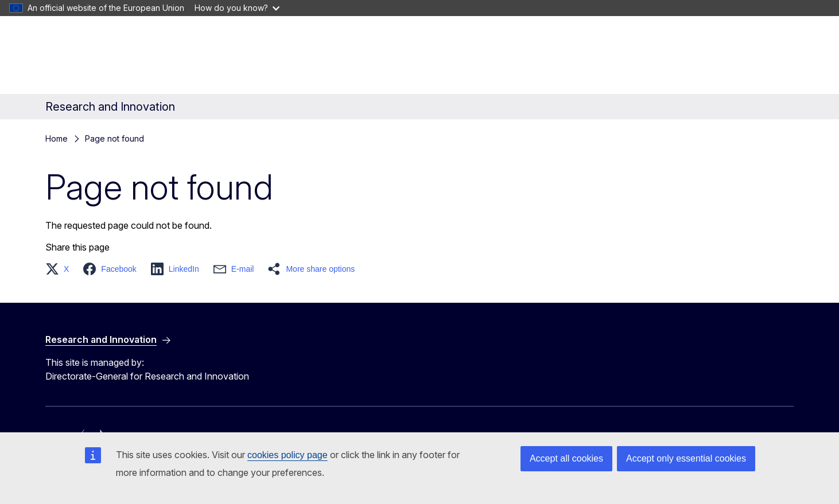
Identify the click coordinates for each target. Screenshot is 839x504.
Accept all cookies (566, 458)
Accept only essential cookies (686, 458)
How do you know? (237, 8)
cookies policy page (288, 455)
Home (57, 138)
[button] (61, 269)
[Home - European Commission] (138, 57)
